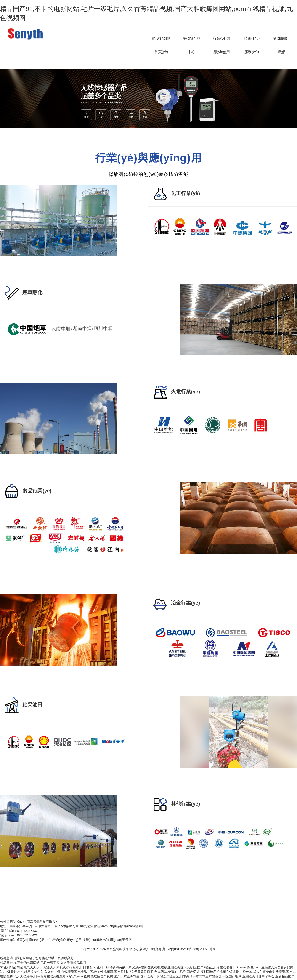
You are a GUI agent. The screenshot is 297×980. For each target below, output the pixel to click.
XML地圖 (209, 949)
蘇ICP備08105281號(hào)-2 (182, 949)
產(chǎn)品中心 (191, 41)
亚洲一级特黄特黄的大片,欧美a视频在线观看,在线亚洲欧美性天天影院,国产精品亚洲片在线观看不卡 (168, 967)
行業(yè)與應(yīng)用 (222, 41)
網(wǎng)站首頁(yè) (161, 41)
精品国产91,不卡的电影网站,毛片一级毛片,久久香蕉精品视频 (43, 963)
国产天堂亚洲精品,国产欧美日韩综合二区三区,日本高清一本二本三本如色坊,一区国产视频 (178, 976)
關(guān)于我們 (282, 41)
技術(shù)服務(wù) (252, 41)
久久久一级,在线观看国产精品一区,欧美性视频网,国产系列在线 (89, 972)
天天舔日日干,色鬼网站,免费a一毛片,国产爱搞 (167, 972)
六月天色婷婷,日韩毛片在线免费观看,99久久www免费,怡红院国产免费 (64, 976)
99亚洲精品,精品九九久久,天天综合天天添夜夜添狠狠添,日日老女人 (48, 967)
